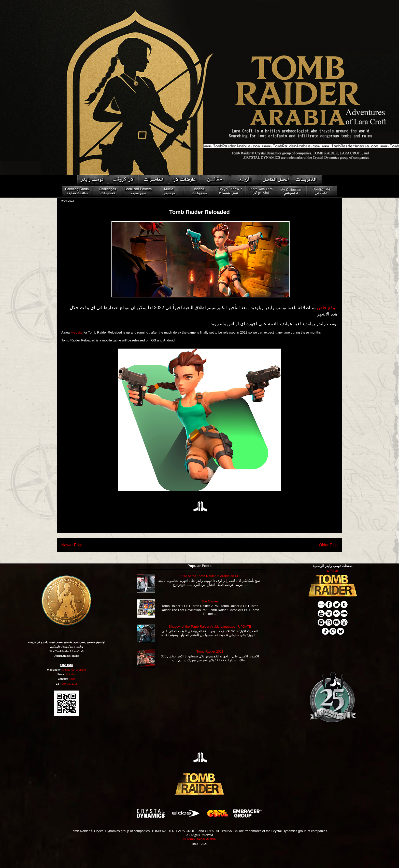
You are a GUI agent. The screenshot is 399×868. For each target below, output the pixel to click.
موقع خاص (327, 308)
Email (72, 679)
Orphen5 (81, 670)
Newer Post (72, 545)
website (77, 332)
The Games (210, 601)
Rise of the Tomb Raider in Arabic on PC (210, 576)
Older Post (328, 545)
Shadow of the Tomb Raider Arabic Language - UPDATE (210, 626)
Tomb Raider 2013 (210, 651)
